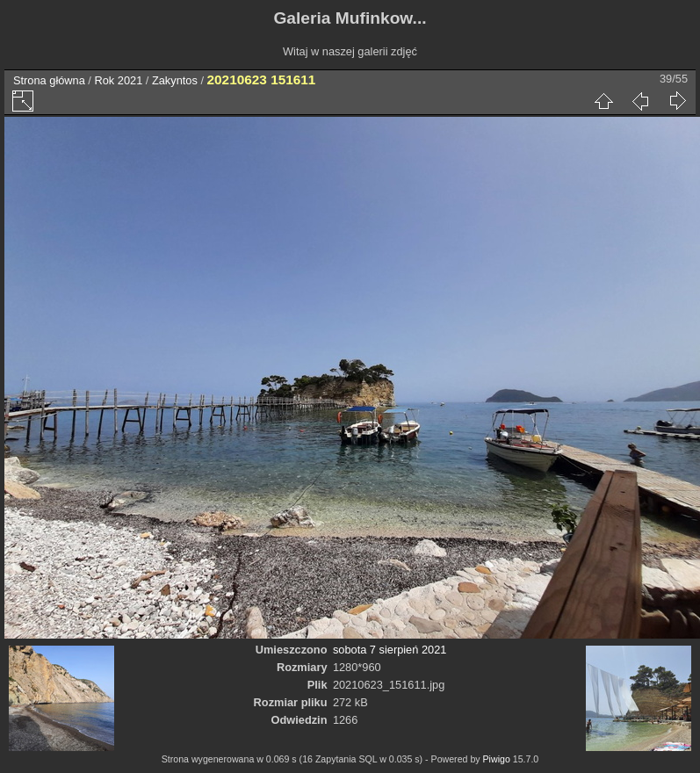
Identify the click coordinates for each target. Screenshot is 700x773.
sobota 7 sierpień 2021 (390, 650)
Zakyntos (175, 80)
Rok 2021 (118, 80)
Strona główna (49, 80)
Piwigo (497, 759)
